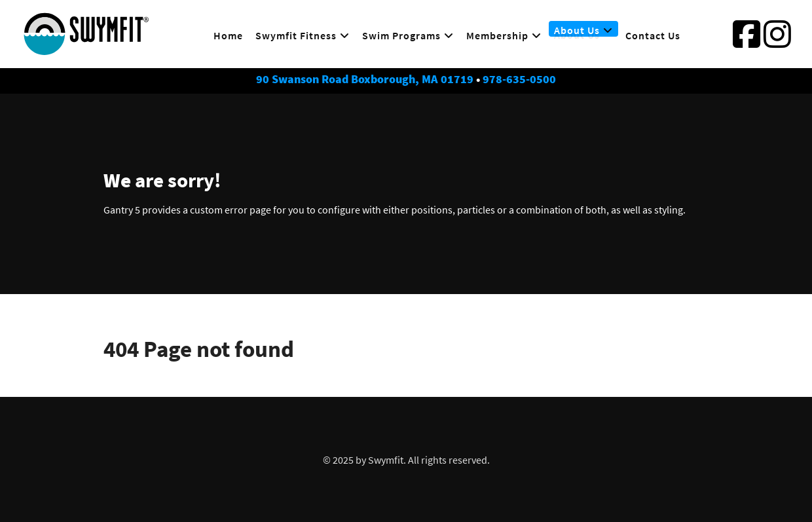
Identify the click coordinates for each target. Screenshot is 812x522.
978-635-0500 (519, 79)
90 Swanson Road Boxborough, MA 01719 (365, 79)
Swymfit (386, 460)
